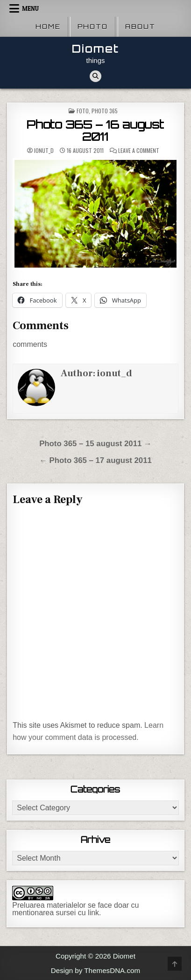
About (140, 27)
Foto (83, 111)
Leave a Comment (139, 151)
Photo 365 (105, 111)
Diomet (95, 49)
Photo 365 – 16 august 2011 (95, 131)
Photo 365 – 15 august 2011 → (95, 444)
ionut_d (44, 151)
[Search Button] (95, 76)
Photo (93, 27)
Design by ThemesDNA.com (95, 970)
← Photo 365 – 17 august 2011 (95, 460)
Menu (30, 8)
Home (48, 27)
